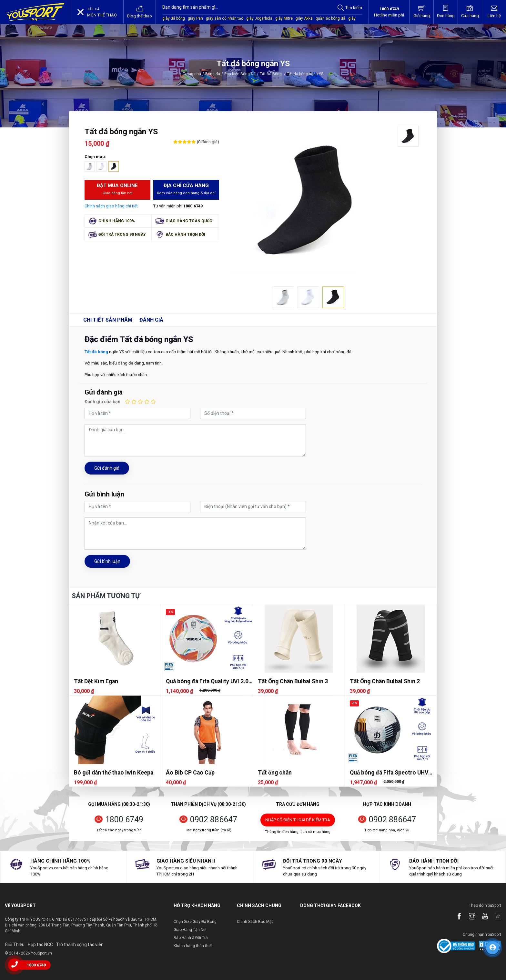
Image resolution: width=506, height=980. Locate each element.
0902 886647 (214, 820)
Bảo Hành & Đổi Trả (191, 938)
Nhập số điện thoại (298, 820)
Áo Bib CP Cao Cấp (190, 773)
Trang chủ (192, 74)
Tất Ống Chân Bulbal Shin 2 (385, 681)
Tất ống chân (275, 773)
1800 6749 (124, 820)
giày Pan (195, 18)
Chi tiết (108, 320)
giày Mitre (284, 18)
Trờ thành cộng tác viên (80, 945)
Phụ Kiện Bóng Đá (240, 74)
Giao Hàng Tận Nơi (190, 930)
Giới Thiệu (15, 945)
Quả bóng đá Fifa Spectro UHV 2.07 (389, 773)
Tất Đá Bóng (273, 74)
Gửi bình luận (107, 561)
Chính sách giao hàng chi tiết (111, 206)
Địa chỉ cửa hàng (186, 189)
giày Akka (304, 18)
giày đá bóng (174, 18)
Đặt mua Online (118, 189)
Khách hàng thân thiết (193, 946)
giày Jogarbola (259, 18)
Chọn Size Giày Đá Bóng (195, 922)
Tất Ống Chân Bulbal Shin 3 (293, 681)
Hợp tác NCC (40, 945)
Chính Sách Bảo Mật (255, 922)
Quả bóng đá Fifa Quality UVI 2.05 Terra (209, 681)
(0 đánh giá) (207, 142)
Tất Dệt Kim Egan (96, 681)
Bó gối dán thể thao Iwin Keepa (114, 773)
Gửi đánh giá (107, 468)
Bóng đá (213, 74)
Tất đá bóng (96, 352)
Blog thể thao (140, 12)
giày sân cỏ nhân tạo (225, 18)
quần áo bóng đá (330, 18)
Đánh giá (151, 320)
